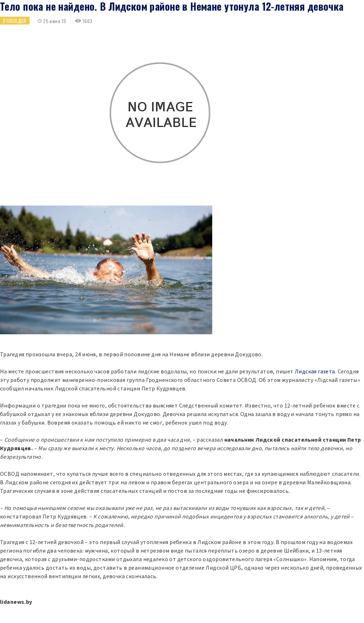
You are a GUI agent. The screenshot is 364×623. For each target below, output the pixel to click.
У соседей (15, 20)
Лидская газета (315, 371)
